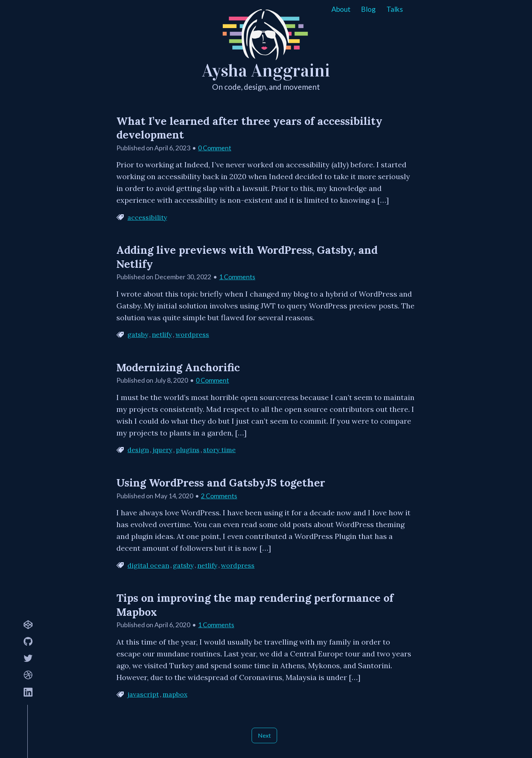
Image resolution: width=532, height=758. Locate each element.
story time (219, 450)
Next (264, 735)
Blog (368, 9)
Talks (395, 9)
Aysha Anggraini (266, 71)
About (341, 9)
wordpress (192, 335)
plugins (188, 450)
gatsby (138, 335)
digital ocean (148, 566)
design (138, 450)
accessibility (147, 218)
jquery (162, 450)
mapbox (175, 694)
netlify (162, 335)
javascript (143, 694)
